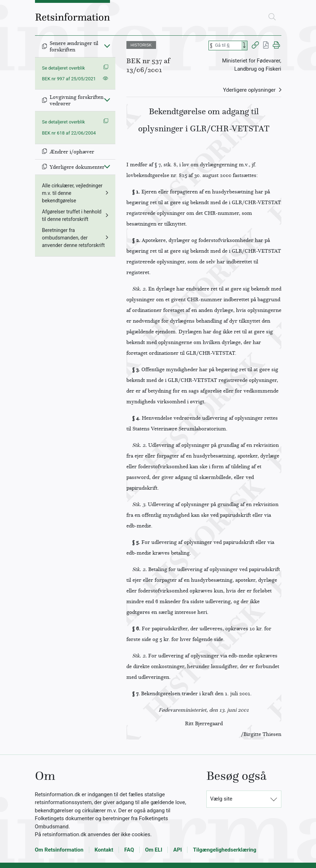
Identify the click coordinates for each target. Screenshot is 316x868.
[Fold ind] (107, 46)
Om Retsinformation (59, 850)
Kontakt (104, 850)
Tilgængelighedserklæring (224, 850)
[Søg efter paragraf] (227, 46)
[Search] (244, 46)
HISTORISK (141, 45)
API (177, 850)
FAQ (129, 850)
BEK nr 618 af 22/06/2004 (69, 133)
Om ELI (154, 850)
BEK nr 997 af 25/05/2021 (69, 79)
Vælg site (221, 799)
